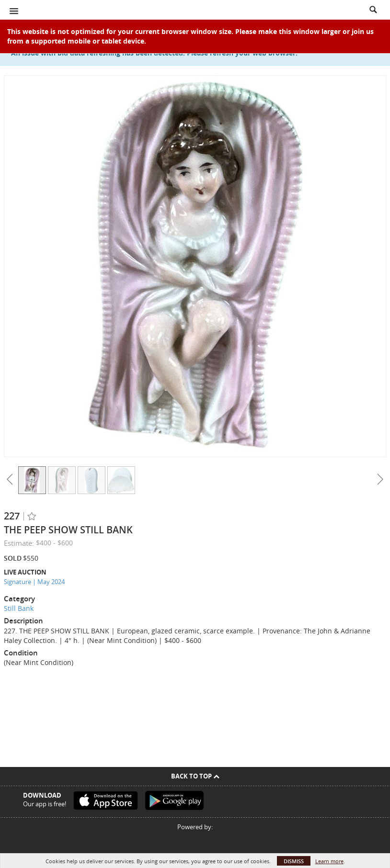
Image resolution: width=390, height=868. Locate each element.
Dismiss (294, 861)
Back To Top (195, 776)
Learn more (329, 861)
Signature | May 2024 (34, 582)
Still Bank (19, 608)
